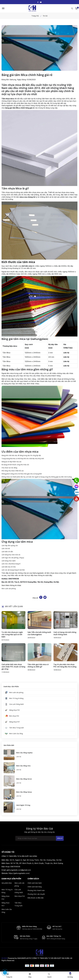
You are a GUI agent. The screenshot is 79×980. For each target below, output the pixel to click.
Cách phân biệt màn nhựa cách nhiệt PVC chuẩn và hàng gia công (13, 668)
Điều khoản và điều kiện (36, 899)
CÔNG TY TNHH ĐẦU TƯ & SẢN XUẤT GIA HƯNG (19, 857)
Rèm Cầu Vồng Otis (23, 767)
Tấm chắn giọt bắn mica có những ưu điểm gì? (38, 666)
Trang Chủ (35, 17)
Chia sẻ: (35, 599)
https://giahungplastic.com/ (19, 874)
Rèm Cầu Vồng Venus (24, 793)
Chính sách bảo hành (35, 884)
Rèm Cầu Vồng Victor (24, 780)
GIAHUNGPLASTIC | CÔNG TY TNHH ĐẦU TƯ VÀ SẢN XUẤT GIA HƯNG (43, 960)
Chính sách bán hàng (35, 888)
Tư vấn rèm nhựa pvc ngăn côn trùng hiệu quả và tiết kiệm (12, 635)
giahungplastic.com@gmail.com (19, 871)
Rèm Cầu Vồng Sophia (24, 754)
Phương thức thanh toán (36, 891)
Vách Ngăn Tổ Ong (23, 806)
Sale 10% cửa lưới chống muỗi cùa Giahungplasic (39, 634)
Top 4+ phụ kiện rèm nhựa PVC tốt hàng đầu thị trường (65, 666)
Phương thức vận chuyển (36, 895)
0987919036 (14, 580)
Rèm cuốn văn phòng (9, 589)
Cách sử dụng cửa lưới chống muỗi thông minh (65, 634)
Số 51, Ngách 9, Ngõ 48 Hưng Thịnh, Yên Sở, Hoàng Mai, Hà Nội (36, 861)
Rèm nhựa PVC (20, 897)
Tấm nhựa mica (8, 193)
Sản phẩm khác (7, 884)
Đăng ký (60, 839)
